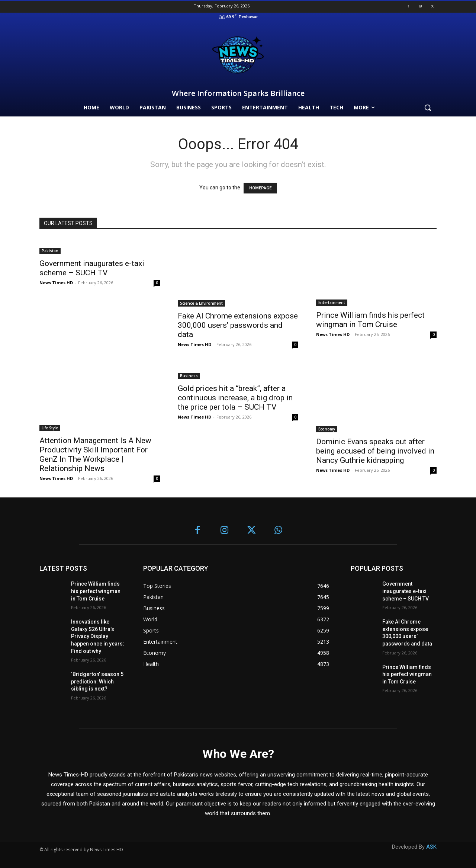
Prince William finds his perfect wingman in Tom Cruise (370, 320)
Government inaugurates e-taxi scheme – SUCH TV (92, 268)
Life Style (50, 428)
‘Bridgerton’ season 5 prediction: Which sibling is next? (97, 681)
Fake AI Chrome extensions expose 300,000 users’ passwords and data (238, 325)
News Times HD (56, 283)
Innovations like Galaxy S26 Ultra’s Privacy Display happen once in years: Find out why (98, 636)
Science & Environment (201, 303)
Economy (327, 429)
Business (189, 376)
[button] (428, 108)
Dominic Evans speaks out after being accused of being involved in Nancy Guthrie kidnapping (375, 451)
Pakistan (50, 251)
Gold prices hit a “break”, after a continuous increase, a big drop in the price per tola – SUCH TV (235, 398)
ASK (431, 847)
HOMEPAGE (260, 188)
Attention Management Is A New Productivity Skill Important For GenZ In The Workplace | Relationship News (95, 454)
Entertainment (332, 302)
